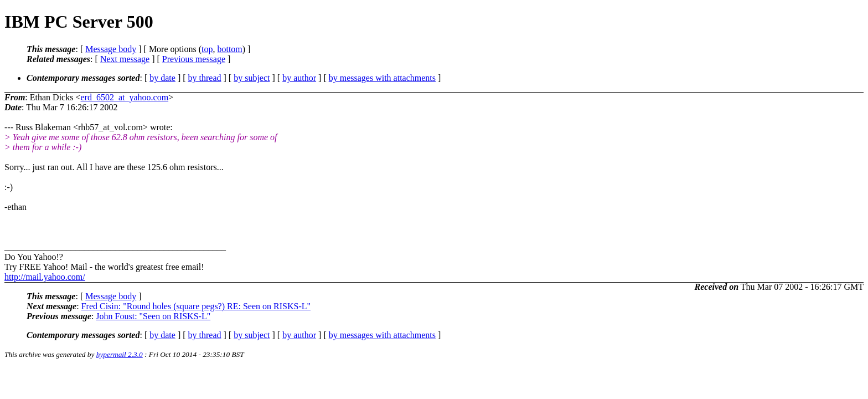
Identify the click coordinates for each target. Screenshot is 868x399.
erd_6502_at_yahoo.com (124, 97)
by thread (205, 78)
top (207, 49)
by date (162, 78)
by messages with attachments (382, 78)
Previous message (194, 59)
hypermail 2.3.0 (120, 354)
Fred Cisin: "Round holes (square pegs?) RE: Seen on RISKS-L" (196, 306)
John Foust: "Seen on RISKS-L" (153, 316)
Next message (125, 59)
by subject (252, 78)
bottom (229, 49)
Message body (111, 49)
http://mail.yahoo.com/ (45, 277)
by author (299, 78)
